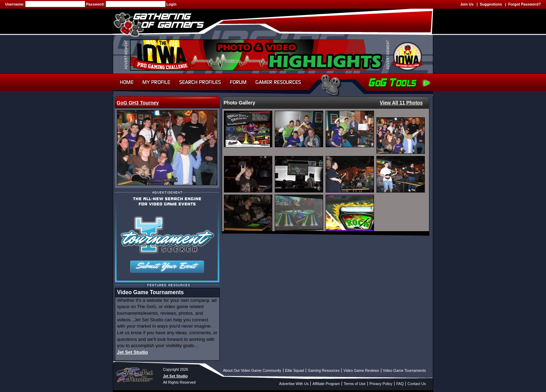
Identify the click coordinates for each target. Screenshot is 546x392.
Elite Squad (295, 370)
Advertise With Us (294, 384)
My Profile (157, 82)
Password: (96, 4)
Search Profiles (200, 82)
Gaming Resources (324, 370)
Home (126, 82)
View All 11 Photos (401, 103)
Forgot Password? (524, 4)
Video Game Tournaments (404, 370)
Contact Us (417, 384)
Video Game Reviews (361, 370)
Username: (15, 4)
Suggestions (491, 4)
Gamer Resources (278, 82)
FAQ (400, 384)
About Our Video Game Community (252, 370)
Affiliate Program (326, 384)
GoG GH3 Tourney (138, 103)
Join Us (467, 4)
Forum (238, 82)
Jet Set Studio (132, 352)
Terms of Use (355, 384)
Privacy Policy (381, 384)
